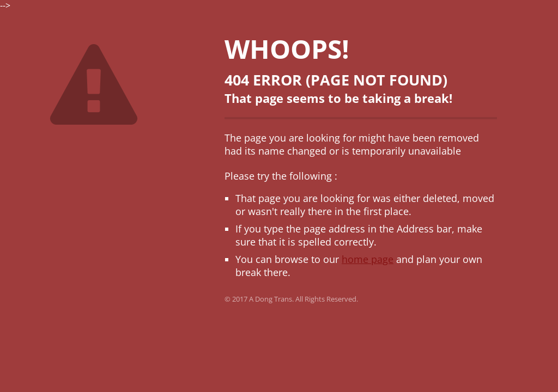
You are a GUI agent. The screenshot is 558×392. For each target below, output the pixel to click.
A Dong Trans (271, 299)
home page (368, 259)
